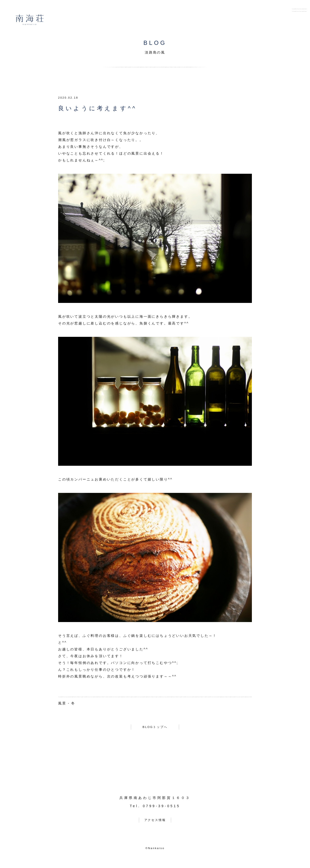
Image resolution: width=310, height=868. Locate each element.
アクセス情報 (155, 823)
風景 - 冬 (67, 703)
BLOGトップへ (155, 728)
